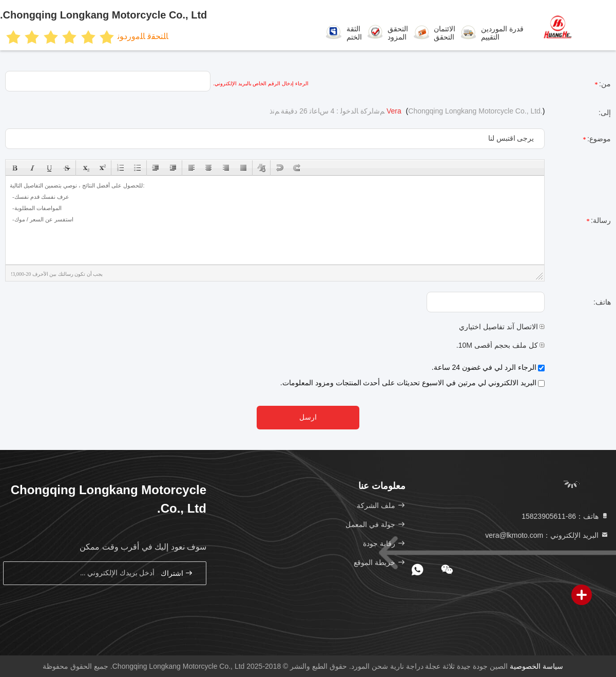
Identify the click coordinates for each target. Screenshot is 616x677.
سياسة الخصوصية (536, 666)
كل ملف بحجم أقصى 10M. (501, 345)
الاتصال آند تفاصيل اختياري (502, 327)
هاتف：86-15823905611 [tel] (565, 516)
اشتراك (177, 573)
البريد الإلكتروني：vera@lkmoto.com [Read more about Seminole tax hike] (547, 535)
